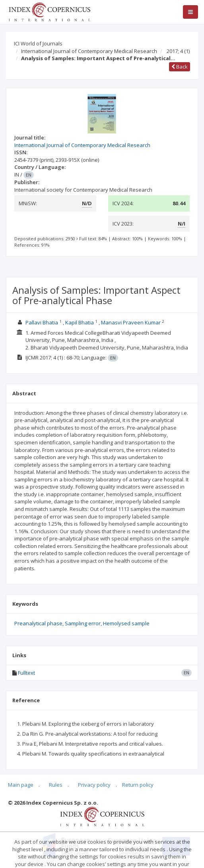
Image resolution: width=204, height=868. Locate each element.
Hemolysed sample (126, 623)
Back (180, 67)
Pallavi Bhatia (42, 322)
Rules (56, 785)
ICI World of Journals (38, 43)
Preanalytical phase (38, 623)
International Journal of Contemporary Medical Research (89, 51)
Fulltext (26, 673)
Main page (21, 785)
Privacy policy (94, 785)
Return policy (138, 785)
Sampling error (83, 623)
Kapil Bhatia (80, 322)
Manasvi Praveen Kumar (131, 322)
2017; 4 (178, 51)
